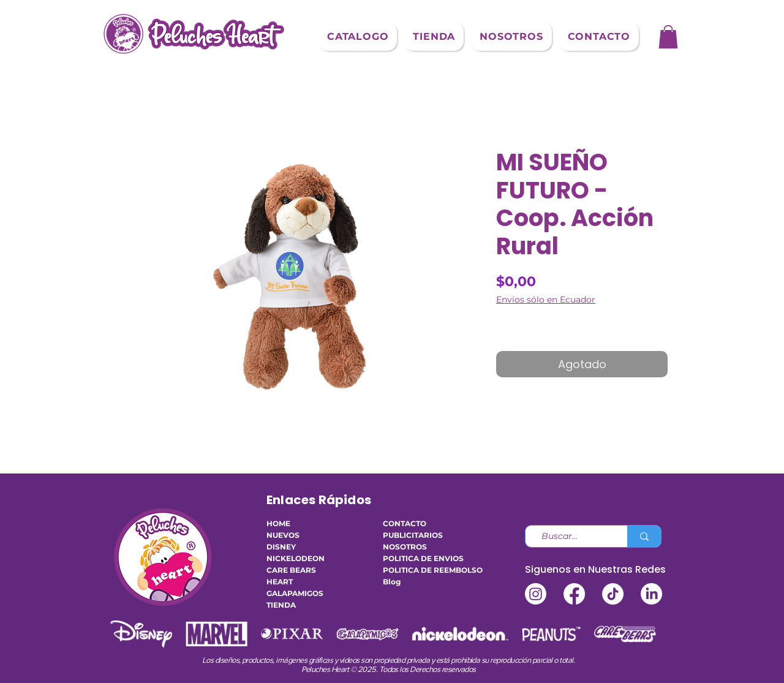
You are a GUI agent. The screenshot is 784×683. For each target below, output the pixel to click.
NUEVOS (283, 535)
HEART (280, 582)
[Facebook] (574, 594)
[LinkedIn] (651, 594)
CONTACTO (405, 523)
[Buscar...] (571, 537)
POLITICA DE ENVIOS (420, 558)
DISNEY (281, 547)
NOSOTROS (405, 547)
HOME (278, 523)
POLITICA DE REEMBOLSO (420, 570)
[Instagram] (536, 594)
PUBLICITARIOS (413, 535)
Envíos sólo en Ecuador (546, 300)
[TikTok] (613, 594)
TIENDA (281, 605)
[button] (358, 36)
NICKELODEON (296, 558)
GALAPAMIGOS (295, 593)
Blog (392, 582)
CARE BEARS (291, 570)
